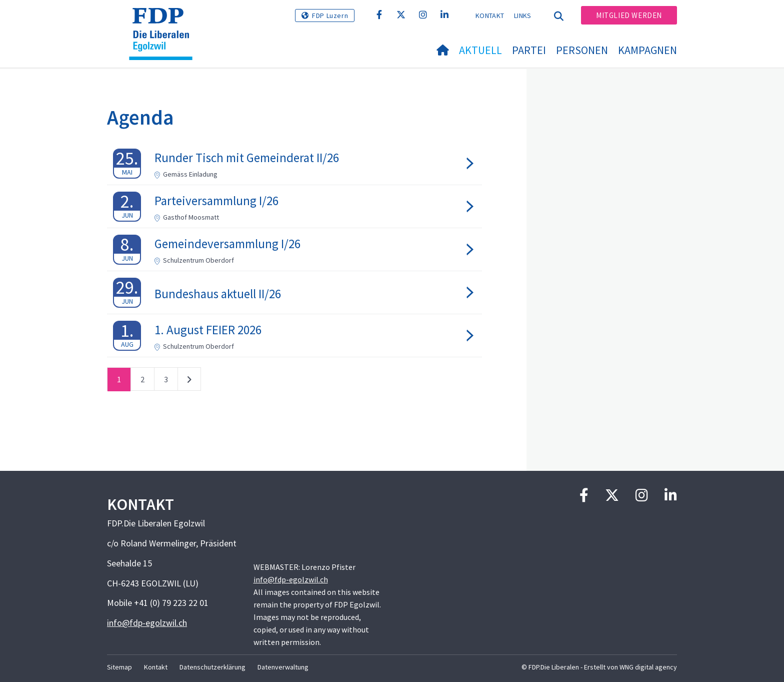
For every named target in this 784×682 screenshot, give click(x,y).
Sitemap (119, 667)
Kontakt (490, 16)
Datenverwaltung (283, 667)
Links (523, 16)
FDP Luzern (330, 16)
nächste (189, 381)
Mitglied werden (629, 15)
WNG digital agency (648, 667)
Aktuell (480, 50)
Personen (582, 50)
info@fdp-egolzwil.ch (147, 623)
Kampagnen (647, 50)
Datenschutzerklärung (212, 667)
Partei (529, 50)
